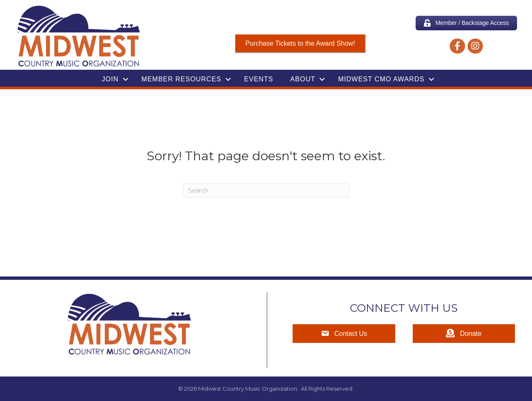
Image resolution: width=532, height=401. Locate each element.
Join (110, 79)
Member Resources (181, 79)
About (303, 79)
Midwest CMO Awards (381, 79)
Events (259, 79)
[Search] (266, 191)
